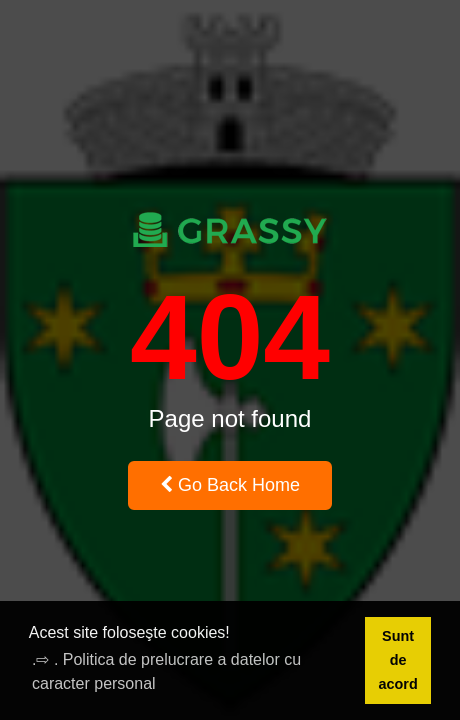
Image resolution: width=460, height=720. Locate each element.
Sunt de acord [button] (397, 660)
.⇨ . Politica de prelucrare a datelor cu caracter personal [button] (166, 671)
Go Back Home (230, 485)
